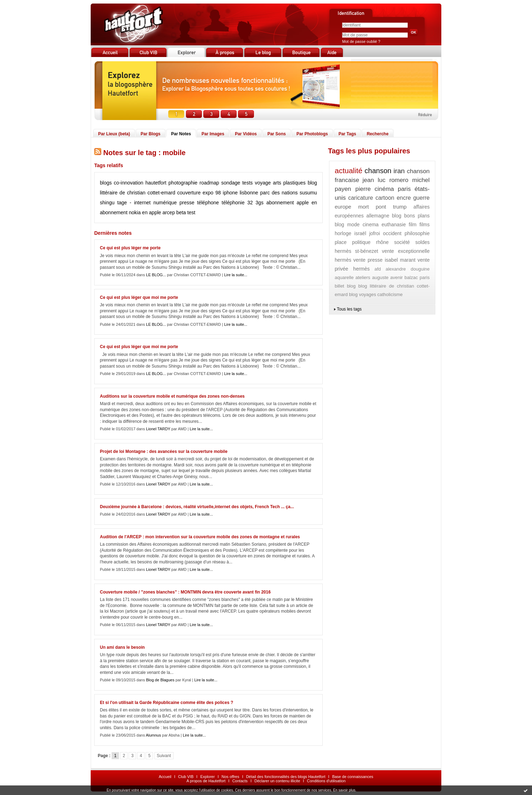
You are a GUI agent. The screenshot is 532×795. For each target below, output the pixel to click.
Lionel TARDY (158, 429)
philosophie (417, 233)
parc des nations (279, 193)
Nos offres (231, 777)
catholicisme (390, 294)
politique (361, 242)
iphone (230, 193)
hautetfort (156, 183)
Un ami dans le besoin (122, 647)
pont (381, 207)
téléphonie (233, 203)
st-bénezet (366, 251)
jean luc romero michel (396, 180)
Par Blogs (151, 134)
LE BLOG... (156, 275)
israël (360, 233)
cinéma (384, 189)
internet (142, 203)
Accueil (165, 777)
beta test (186, 212)
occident (392, 233)
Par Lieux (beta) (114, 134)
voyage (263, 183)
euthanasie (394, 225)
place (341, 242)
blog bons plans (411, 216)
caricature (361, 198)
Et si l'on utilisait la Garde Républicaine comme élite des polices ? (166, 703)
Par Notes (181, 134)
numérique (165, 203)
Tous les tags (349, 309)
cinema (371, 225)
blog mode (347, 225)
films (425, 225)
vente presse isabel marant (384, 260)
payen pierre (353, 189)
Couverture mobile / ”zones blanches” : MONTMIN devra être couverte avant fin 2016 (185, 592)
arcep (169, 212)
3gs (260, 203)
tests (248, 183)
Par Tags (347, 134)
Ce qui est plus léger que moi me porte (139, 297)
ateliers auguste (372, 277)
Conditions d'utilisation (326, 781)
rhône (383, 242)
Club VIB (186, 777)
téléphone (208, 203)
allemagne (378, 216)
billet (339, 286)
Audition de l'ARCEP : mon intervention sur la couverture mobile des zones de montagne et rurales (200, 537)
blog (351, 286)
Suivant (164, 756)
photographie (183, 183)
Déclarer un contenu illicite (277, 781)
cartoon (385, 198)
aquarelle (344, 277)
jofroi (374, 233)
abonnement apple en (292, 203)
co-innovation (128, 183)
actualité (349, 171)
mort (363, 207)
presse (187, 203)
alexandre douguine (408, 269)
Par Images (213, 134)
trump (400, 207)
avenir (397, 277)
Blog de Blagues (160, 680)
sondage (231, 183)
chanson (378, 171)
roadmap (209, 183)
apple (155, 212)
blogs (106, 183)
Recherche (377, 134)
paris (404, 189)
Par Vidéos (246, 134)
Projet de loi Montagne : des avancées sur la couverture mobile (164, 452)
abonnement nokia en (124, 212)
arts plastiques (289, 183)
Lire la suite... (236, 275)
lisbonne (249, 193)
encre (404, 198)
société (402, 242)
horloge (343, 233)
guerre (421, 198)
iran (399, 171)
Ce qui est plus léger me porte (130, 248)
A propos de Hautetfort (206, 781)
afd (378, 269)
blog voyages (363, 294)
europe (343, 207)
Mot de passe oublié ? (361, 41)
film (413, 225)
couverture (189, 193)
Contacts (240, 781)
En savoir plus (344, 790)
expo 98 (212, 193)
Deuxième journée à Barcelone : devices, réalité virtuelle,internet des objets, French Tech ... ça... (197, 507)
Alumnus (154, 735)
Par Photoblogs (312, 134)
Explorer (207, 777)
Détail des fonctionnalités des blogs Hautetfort (286, 777)
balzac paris (417, 277)
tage (122, 203)
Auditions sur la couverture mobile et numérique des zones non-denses (172, 396)
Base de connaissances (353, 777)
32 (250, 203)
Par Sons (277, 134)
